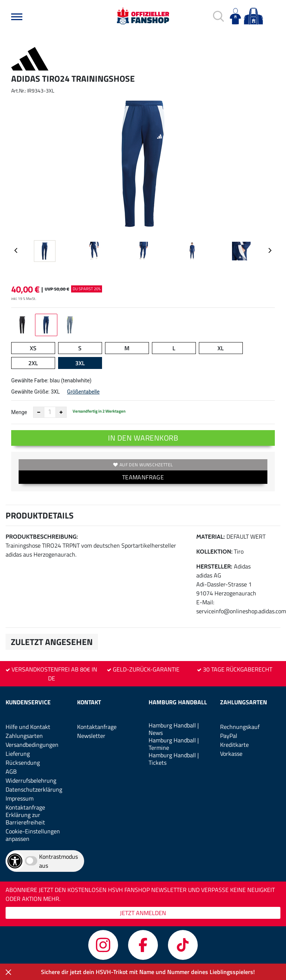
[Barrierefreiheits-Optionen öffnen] (15, 861)
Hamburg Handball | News (174, 729)
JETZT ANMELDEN (143, 913)
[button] (17, 17)
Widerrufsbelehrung (31, 780)
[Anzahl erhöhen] (61, 412)
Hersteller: (214, 566)
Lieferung (18, 754)
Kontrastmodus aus (58, 861)
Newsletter (91, 736)
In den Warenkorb (143, 438)
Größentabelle (83, 392)
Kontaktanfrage (25, 807)
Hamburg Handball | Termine (174, 744)
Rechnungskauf (240, 727)
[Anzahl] (50, 412)
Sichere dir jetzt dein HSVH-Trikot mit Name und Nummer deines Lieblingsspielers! (148, 972)
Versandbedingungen (32, 745)
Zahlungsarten (24, 736)
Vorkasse (231, 754)
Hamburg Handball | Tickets (174, 759)
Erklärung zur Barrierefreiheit (25, 818)
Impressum (20, 798)
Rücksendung (23, 763)
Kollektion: (214, 552)
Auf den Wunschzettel (143, 465)
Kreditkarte (234, 745)
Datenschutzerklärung (34, 789)
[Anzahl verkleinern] (39, 412)
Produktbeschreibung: (42, 537)
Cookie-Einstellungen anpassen (33, 835)
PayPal (229, 736)
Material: (211, 537)
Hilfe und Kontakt (28, 727)
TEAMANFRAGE (143, 477)
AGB (11, 771)
